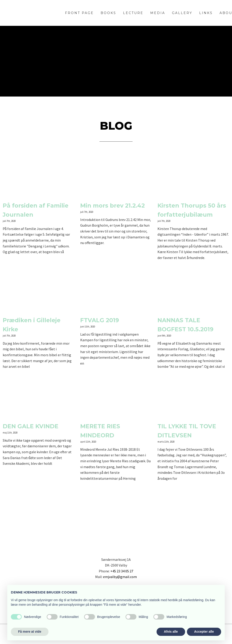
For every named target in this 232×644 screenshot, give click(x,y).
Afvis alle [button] (171, 632)
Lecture (133, 13)
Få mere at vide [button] (30, 632)
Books (108, 13)
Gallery (182, 13)
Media (158, 13)
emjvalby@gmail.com (120, 577)
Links (206, 13)
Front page (79, 13)
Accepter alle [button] (204, 632)
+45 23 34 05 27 (122, 571)
